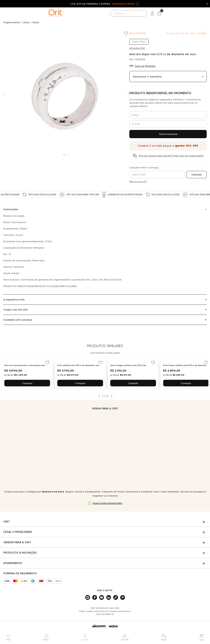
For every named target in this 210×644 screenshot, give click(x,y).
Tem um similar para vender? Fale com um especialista (171, 156)
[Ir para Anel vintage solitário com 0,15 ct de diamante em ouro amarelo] (133, 373)
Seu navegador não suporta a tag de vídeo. (105, 450)
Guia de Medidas (145, 66)
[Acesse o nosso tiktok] (116, 598)
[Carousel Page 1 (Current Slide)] (64, 155)
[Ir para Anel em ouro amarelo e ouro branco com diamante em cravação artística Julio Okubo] (27, 373)
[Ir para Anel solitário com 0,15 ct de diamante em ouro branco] (80, 373)
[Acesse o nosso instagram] (88, 598)
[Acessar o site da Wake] (113, 626)
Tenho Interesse (168, 134)
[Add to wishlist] (126, 34)
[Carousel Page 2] (66, 155)
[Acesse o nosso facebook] (95, 598)
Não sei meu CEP (138, 181)
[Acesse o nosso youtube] (102, 598)
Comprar (27, 383)
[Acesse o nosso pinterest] (123, 598)
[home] (55, 13)
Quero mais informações (107, 503)
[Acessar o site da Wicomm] (99, 626)
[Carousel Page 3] (69, 155)
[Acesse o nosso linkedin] (109, 598)
